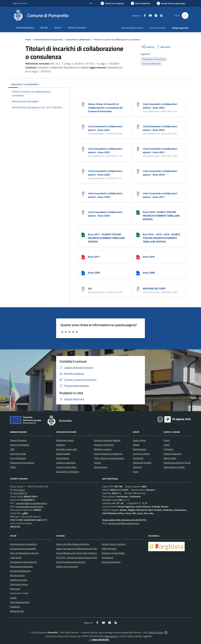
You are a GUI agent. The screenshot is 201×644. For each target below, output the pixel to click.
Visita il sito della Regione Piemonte (73, 544)
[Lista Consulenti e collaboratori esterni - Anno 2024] (83, 127)
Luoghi (167, 445)
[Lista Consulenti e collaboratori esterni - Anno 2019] (138, 171)
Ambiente (61, 445)
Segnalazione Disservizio (21, 566)
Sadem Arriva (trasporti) (67, 566)
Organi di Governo (18, 440)
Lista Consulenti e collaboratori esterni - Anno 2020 (105, 173)
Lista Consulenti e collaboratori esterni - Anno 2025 (160, 106)
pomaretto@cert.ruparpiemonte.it (32, 503)
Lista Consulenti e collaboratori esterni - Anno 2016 (105, 214)
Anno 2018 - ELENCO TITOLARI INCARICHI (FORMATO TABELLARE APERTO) (161, 216)
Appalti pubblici (63, 454)
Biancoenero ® (111, 636)
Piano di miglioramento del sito (24, 553)
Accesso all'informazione (132, 28)
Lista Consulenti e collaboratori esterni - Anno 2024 (105, 128)
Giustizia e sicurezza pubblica (107, 440)
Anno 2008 (149, 273)
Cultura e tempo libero (66, 467)
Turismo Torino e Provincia (113, 544)
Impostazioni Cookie (19, 593)
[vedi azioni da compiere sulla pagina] (163, 47)
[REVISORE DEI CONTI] (138, 289)
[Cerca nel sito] (185, 15)
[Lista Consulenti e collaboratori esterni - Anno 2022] (83, 149)
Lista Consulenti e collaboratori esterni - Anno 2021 (160, 150)
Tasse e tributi (139, 440)
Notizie (136, 445)
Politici (13, 467)
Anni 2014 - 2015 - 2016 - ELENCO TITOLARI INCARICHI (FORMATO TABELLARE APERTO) (161, 238)
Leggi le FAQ (16, 557)
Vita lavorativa (101, 467)
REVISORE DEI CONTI (154, 289)
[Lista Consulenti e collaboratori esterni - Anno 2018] (83, 194)
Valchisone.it (107, 557)
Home (28, 39)
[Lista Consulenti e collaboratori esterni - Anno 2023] (138, 127)
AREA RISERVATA (99, 640)
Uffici (12, 449)
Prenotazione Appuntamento (24, 562)
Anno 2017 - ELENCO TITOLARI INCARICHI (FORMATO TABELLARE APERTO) (106, 238)
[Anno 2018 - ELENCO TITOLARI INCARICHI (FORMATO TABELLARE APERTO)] (138, 212)
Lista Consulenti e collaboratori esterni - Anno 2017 (160, 195)
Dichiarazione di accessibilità (23, 549)
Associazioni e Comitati (174, 467)
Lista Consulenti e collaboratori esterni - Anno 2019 (160, 173)
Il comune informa (141, 454)
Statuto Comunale (19, 580)
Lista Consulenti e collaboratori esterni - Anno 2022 (105, 150)
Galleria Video (170, 458)
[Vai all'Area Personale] (171, 3)
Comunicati (138, 458)
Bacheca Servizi (17, 575)
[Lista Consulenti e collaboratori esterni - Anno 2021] (138, 149)
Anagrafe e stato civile (67, 449)
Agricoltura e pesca (65, 440)
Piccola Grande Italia (111, 562)
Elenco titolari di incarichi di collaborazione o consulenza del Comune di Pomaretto (105, 108)
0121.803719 (21, 493)
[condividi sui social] (148, 47)
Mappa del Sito (17, 611)
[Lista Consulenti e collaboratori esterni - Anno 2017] (138, 194)
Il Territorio (168, 449)
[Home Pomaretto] (41, 15)
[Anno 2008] (138, 273)
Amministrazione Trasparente (48, 39)
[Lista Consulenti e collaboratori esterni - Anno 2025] (138, 104)
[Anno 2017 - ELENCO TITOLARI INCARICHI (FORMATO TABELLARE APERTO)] (83, 235)
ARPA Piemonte (109, 549)
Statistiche (15, 607)
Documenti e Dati (18, 454)
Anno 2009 (94, 273)
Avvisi (136, 472)
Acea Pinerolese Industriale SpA (71, 562)
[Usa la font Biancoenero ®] (112, 3)
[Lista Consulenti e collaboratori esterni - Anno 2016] (83, 212)
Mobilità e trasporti (103, 449)
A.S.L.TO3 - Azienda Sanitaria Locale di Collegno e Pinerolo (83, 557)
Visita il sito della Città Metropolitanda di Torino (78, 549)
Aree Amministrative (20, 445)
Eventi (167, 440)
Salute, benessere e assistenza (108, 454)
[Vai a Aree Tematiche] (140, 3)
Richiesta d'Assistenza (20, 571)
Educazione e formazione (68, 472)
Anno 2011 (94, 257)
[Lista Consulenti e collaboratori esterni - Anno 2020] (83, 171)
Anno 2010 (149, 257)
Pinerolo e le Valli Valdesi (113, 553)
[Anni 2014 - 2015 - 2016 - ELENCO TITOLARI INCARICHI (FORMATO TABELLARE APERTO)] (138, 235)
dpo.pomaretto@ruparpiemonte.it (124, 523)
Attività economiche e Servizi (177, 463)
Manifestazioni (140, 449)
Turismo (97, 463)
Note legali (15, 589)
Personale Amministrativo (22, 463)
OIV (90, 289)
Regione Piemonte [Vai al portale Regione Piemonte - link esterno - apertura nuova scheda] (20, 3)
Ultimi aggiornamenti (20, 602)
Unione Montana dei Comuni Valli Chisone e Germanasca (82, 553)
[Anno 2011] (83, 257)
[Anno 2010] (138, 257)
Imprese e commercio (104, 445)
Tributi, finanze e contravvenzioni (109, 458)
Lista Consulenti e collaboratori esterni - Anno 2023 (160, 128)
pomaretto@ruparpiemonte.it (30, 507)
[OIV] (83, 289)
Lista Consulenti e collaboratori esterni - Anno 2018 (105, 195)
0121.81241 (19, 490)
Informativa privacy (19, 584)
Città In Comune (156, 632)
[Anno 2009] (83, 273)
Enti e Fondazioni (18, 458)
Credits (13, 598)
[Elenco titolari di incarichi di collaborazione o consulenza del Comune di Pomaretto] (83, 104)
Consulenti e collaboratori (78, 39)
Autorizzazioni (63, 458)
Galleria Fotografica (173, 454)
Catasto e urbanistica (66, 463)
